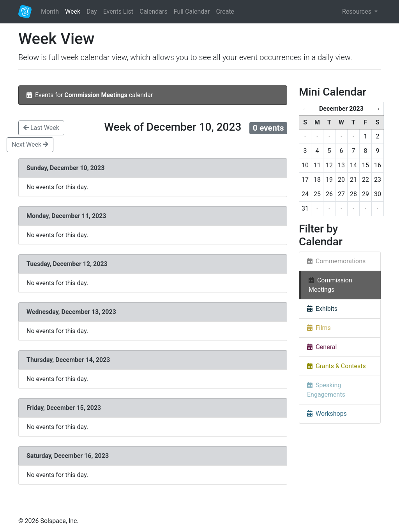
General (322, 347)
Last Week (41, 128)
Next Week (30, 145)
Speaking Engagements (326, 390)
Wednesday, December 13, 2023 (72, 312)
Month (50, 12)
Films (319, 328)
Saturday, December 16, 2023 (68, 456)
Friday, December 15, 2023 (64, 408)
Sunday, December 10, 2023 (66, 168)
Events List (118, 12)
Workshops (327, 414)
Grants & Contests (336, 366)
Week (73, 12)
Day (92, 12)
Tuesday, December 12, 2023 (68, 264)
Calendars (154, 12)
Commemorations (336, 261)
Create (225, 12)
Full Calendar (192, 12)
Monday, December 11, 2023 (67, 216)
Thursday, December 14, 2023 (69, 360)
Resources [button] (358, 12)
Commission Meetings (330, 285)
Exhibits (322, 309)
